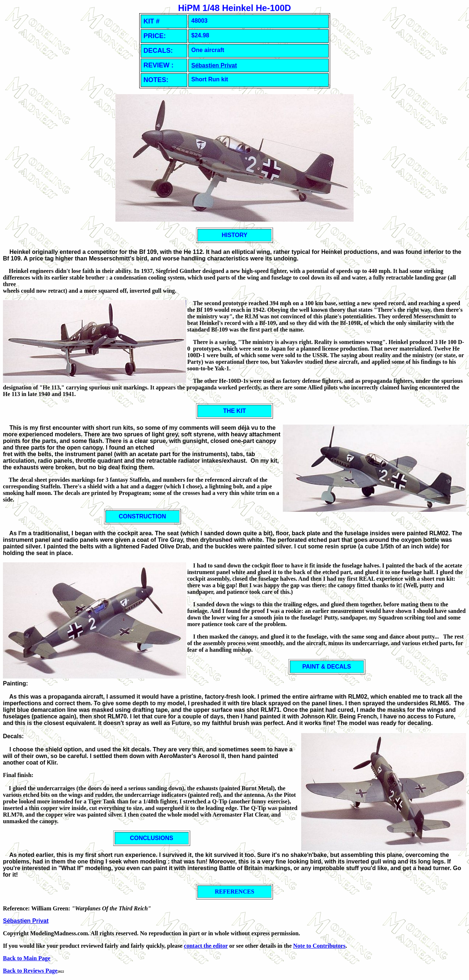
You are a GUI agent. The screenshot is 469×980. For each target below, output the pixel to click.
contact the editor (206, 946)
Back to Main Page (27, 958)
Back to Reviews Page (30, 971)
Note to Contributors (319, 946)
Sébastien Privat (214, 65)
